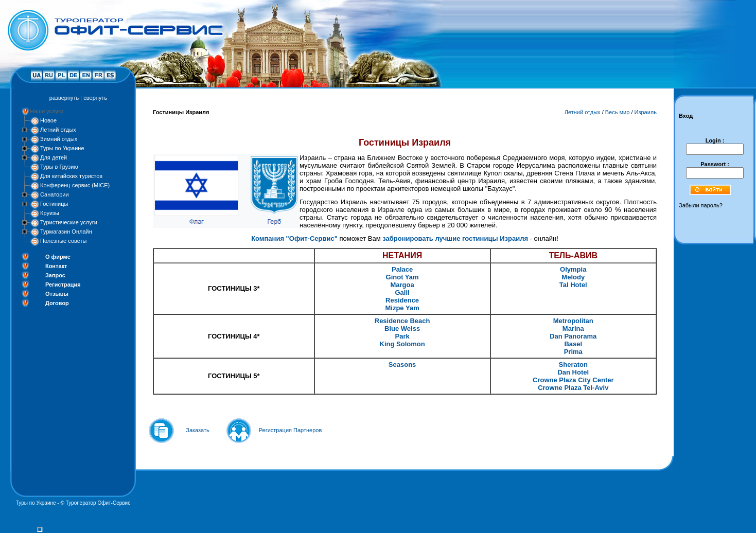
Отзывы (57, 294)
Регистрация (63, 285)
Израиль (646, 112)
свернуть (95, 98)
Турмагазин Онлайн (66, 232)
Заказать (198, 430)
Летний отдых (58, 130)
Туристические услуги (69, 222)
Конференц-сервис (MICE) (75, 185)
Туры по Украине (62, 148)
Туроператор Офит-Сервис (98, 503)
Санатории (55, 194)
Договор (57, 303)
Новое (48, 120)
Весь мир (618, 112)
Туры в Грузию (59, 167)
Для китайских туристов (71, 176)
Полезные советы (63, 241)
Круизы (50, 213)
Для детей (54, 157)
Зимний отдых (59, 139)
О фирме (58, 257)
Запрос (55, 275)
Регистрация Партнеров (291, 430)
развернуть (64, 98)
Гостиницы (54, 204)
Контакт (56, 266)
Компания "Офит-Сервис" (294, 238)
